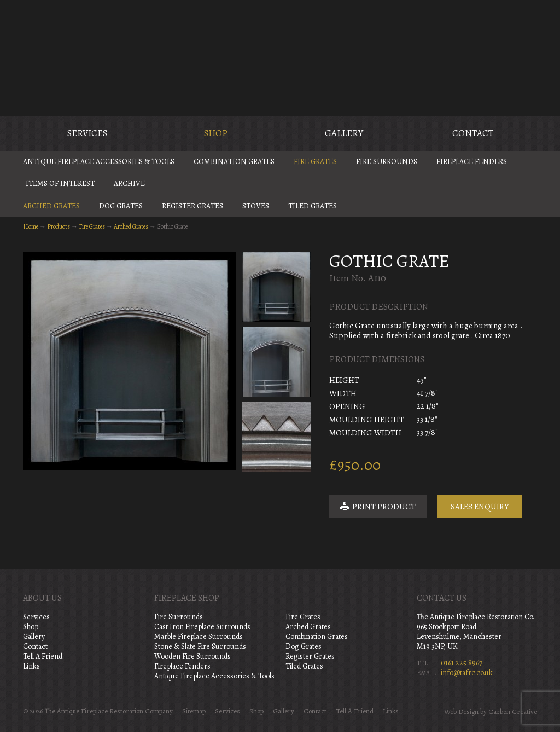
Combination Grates (234, 162)
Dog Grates (121, 206)
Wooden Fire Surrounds (192, 656)
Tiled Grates (313, 206)
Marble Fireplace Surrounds (199, 637)
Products (59, 226)
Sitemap (194, 711)
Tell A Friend (43, 656)
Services (87, 133)
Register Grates (192, 206)
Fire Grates (315, 162)
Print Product (378, 507)
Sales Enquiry (480, 507)
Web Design (461, 712)
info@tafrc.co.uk (467, 673)
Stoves (256, 206)
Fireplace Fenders (472, 162)
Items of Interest (60, 184)
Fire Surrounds (387, 162)
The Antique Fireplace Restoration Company (280, 57)
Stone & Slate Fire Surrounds (200, 646)
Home (31, 226)
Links (31, 666)
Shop (216, 133)
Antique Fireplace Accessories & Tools (99, 162)
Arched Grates (51, 206)
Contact (473, 133)
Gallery (344, 133)
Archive (129, 184)
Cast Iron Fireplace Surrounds (202, 627)
